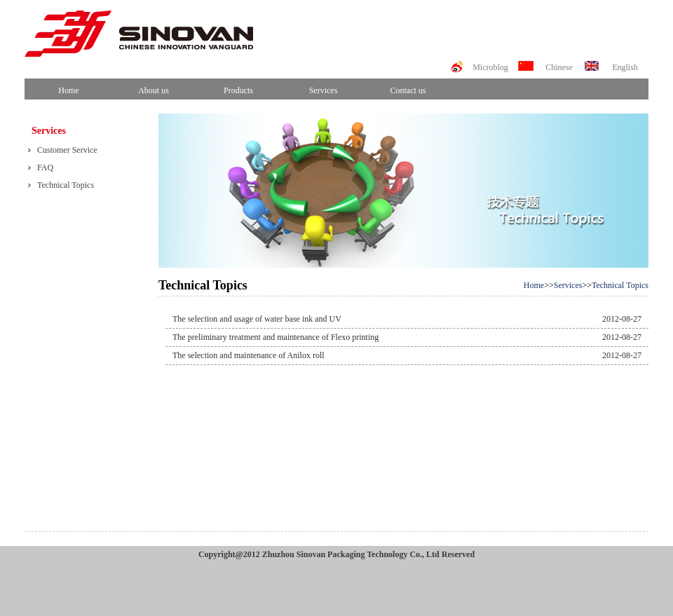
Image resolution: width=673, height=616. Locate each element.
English (625, 67)
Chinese (559, 67)
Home (68, 90)
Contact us (408, 90)
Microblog (490, 67)
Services (324, 90)
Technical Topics (620, 285)
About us (154, 90)
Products (238, 90)
